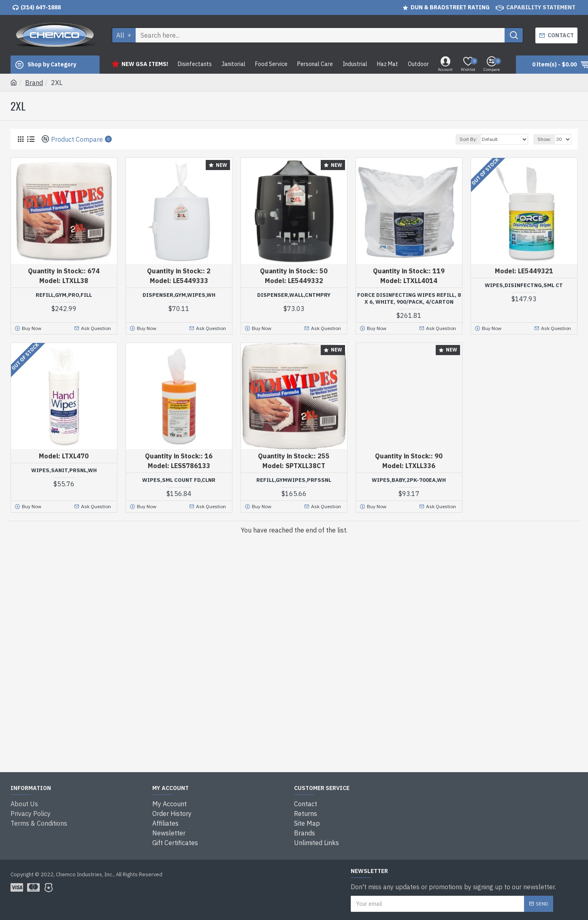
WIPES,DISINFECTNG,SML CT (524, 285)
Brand (34, 83)
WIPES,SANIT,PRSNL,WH (64, 471)
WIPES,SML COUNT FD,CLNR (179, 480)
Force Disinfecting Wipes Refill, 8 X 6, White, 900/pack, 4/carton (409, 299)
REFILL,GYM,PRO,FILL (64, 295)
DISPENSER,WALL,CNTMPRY (294, 295)
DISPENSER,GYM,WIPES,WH (179, 295)
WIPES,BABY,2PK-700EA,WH (409, 480)
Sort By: (468, 139)
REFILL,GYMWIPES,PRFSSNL (294, 480)
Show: (544, 139)
